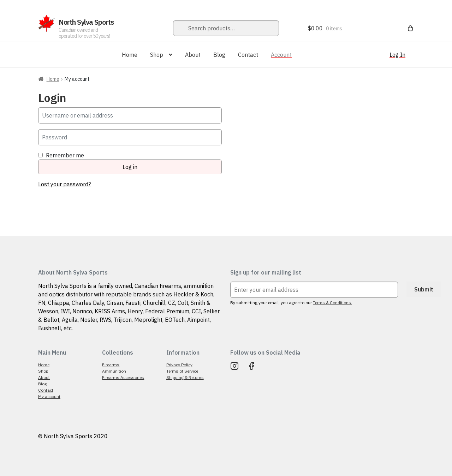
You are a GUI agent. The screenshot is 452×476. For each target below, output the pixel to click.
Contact (248, 55)
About (193, 55)
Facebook (251, 366)
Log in (130, 167)
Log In (397, 55)
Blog (219, 55)
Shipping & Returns (185, 377)
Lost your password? (64, 184)
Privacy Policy (179, 365)
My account (49, 396)
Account (281, 55)
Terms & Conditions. (332, 303)
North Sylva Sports (86, 22)
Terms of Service (182, 371)
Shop (157, 55)
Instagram (234, 366)
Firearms (111, 365)
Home (130, 55)
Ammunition (114, 371)
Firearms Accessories (123, 377)
